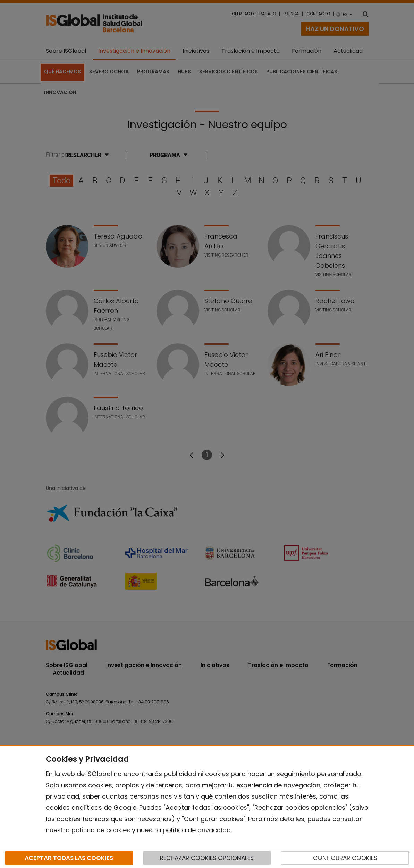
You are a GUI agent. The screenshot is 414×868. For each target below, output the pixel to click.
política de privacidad (197, 830)
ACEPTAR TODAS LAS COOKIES (69, 858)
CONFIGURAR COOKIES (345, 858)
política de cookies (101, 830)
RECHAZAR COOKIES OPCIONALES (207, 858)
